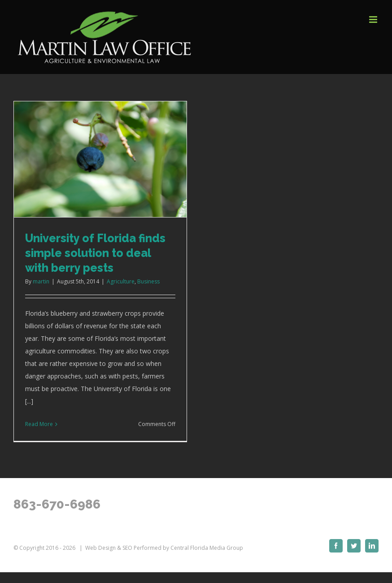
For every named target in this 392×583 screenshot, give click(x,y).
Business (148, 281)
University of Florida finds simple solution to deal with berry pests (95, 253)
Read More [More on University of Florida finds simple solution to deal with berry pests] (39, 424)
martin (41, 281)
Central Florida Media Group (207, 548)
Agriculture (121, 281)
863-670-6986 (57, 504)
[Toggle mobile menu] (374, 20)
